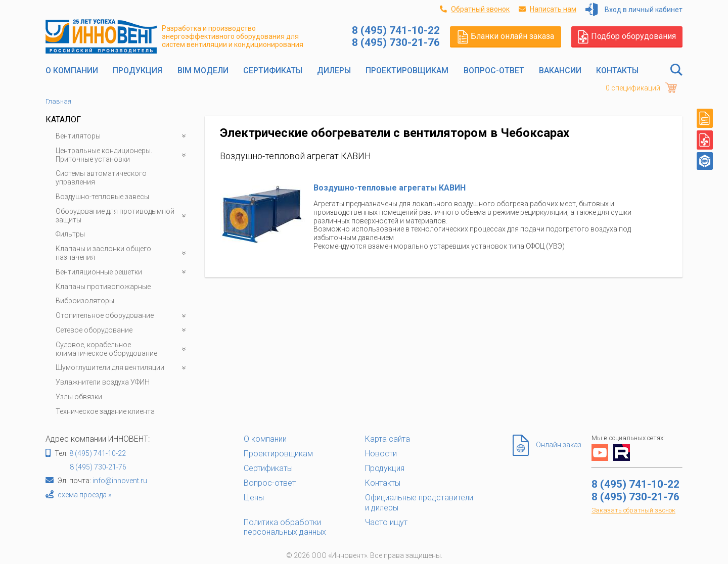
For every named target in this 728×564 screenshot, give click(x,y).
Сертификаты (273, 70)
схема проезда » (84, 495)
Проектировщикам (407, 70)
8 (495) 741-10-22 (98, 453)
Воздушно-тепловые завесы (102, 197)
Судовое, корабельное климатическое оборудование (123, 349)
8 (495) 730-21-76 (98, 467)
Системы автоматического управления (101, 178)
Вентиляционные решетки (123, 272)
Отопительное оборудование (123, 316)
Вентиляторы (123, 136)
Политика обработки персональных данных (285, 527)
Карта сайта (388, 439)
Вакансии (560, 70)
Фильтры (70, 234)
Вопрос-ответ (494, 70)
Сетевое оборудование (123, 330)
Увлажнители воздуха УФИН (103, 382)
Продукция (138, 70)
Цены (254, 498)
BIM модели (203, 70)
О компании (72, 70)
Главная (58, 101)
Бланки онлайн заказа (506, 36)
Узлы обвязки (79, 397)
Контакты (617, 70)
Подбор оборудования (627, 36)
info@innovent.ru (120, 481)
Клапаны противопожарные (103, 287)
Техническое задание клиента (105, 411)
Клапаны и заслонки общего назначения (123, 253)
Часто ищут (386, 522)
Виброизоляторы (85, 301)
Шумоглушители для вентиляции (123, 368)
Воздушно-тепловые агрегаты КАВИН (390, 188)
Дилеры (334, 70)
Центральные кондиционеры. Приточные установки (123, 155)
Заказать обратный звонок (633, 510)
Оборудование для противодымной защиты (123, 216)
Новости (381, 454)
